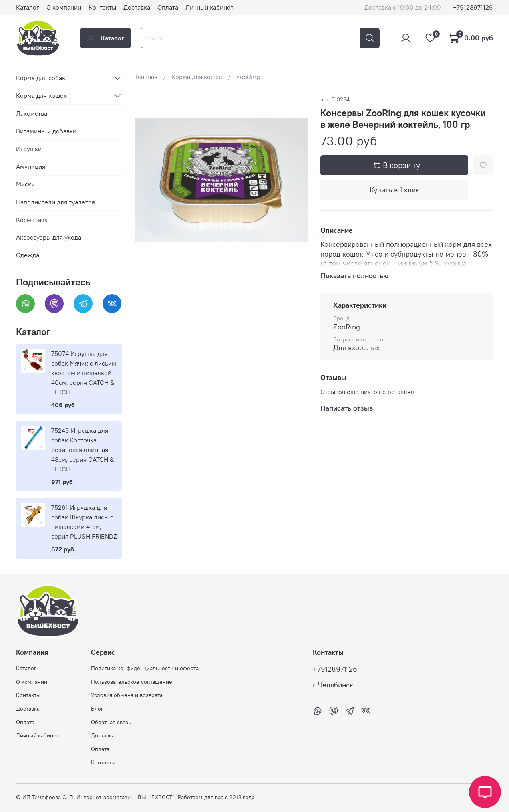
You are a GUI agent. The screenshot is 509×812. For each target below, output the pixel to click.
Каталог (28, 7)
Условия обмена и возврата (127, 695)
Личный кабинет (209, 7)
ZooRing (248, 77)
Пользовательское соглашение (132, 682)
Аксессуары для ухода (49, 237)
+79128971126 (473, 7)
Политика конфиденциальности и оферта (145, 668)
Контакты (102, 7)
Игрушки (29, 149)
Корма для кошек (197, 77)
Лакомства (32, 113)
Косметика (32, 220)
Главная (146, 77)
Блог (97, 709)
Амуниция (31, 166)
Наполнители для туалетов (55, 202)
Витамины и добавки (46, 131)
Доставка (137, 7)
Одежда (28, 255)
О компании (64, 7)
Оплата (168, 7)
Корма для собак (41, 78)
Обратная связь (111, 722)
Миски (25, 184)
